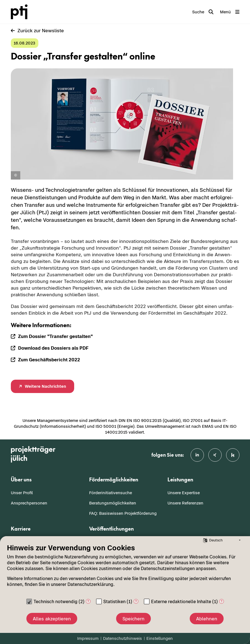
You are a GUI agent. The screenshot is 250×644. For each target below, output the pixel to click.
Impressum (88, 638)
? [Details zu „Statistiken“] (136, 601)
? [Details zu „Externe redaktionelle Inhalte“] (222, 601)
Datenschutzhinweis (122, 638)
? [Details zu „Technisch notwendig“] (88, 601)
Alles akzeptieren (52, 619)
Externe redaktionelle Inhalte (181, 601)
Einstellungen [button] (160, 638)
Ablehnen (207, 619)
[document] (125, 570)
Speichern (133, 619)
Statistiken (114, 601)
